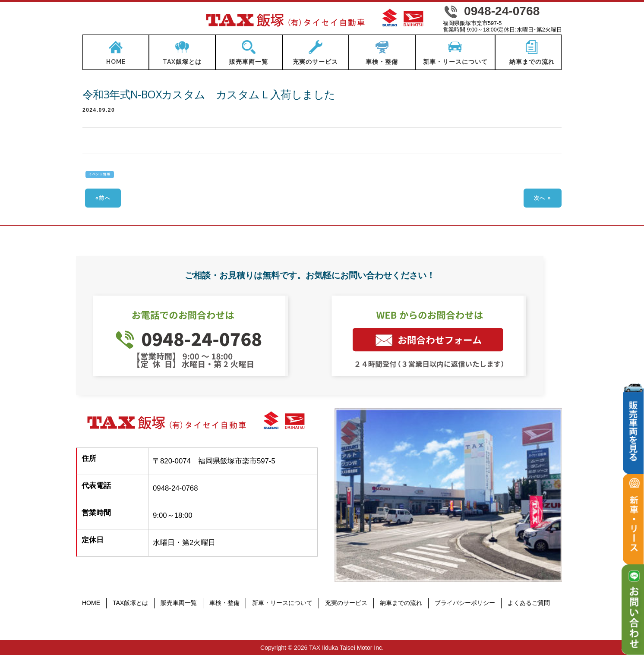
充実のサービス (346, 603)
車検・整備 (224, 603)
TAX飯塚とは (130, 603)
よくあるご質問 (529, 603)
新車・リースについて (282, 603)
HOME (91, 603)
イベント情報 (99, 174)
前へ (105, 198)
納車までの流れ (401, 603)
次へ (540, 198)
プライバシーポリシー (465, 603)
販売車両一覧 (179, 603)
